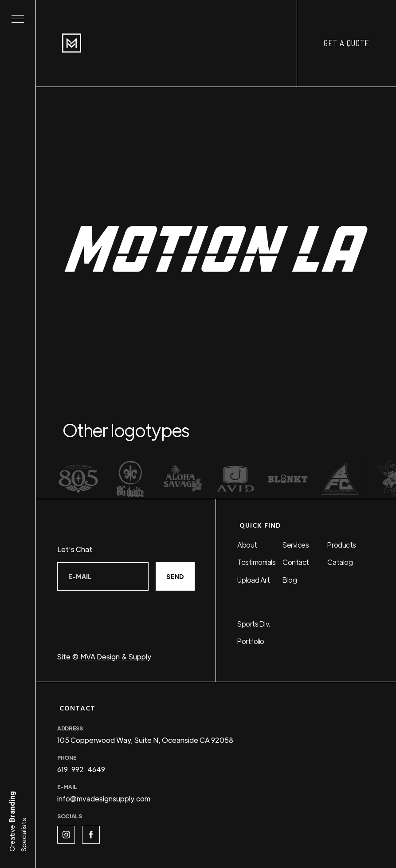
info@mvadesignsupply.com (104, 799)
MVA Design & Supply (116, 657)
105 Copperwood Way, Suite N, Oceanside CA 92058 (145, 740)
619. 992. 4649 (81, 769)
